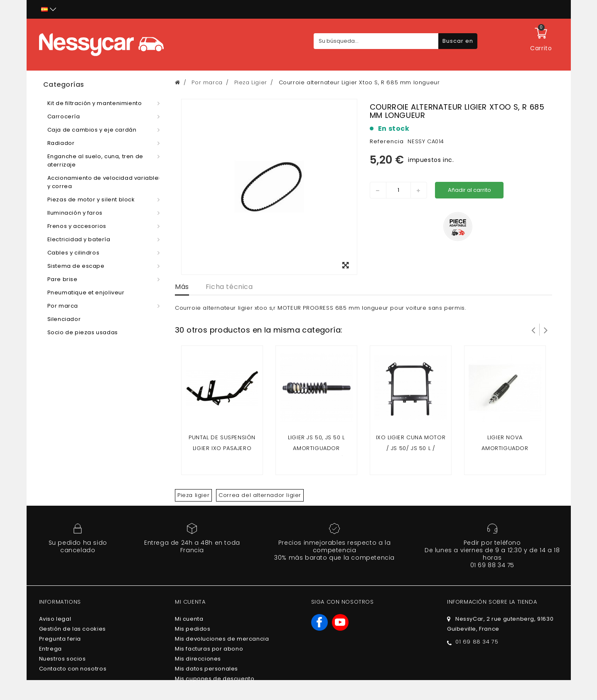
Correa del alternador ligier (260, 495)
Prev (533, 330)
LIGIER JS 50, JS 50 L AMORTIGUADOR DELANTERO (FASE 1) (316, 448)
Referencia (387, 141)
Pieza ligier (193, 495)
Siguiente (546, 330)
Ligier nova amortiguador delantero (505, 448)
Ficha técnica (229, 287)
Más (182, 287)
